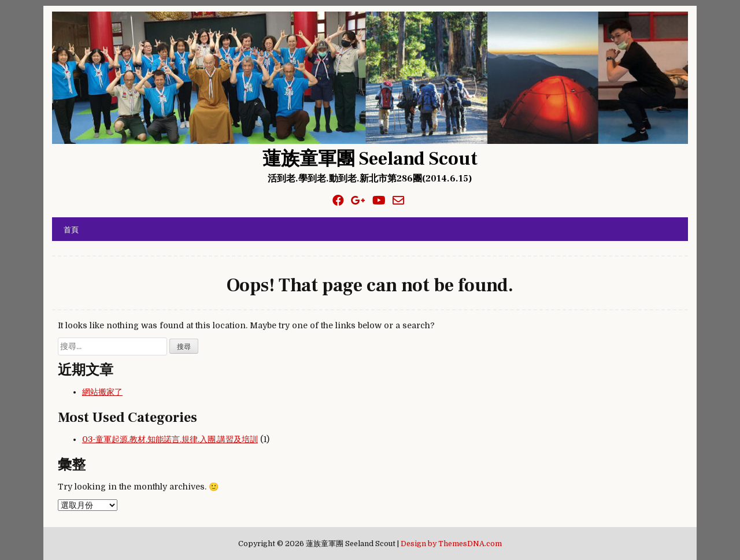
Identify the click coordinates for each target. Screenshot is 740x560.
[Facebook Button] (338, 201)
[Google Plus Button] (358, 201)
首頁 (71, 229)
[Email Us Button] (398, 201)
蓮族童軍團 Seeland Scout (370, 159)
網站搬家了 (102, 392)
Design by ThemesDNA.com (451, 544)
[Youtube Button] (379, 201)
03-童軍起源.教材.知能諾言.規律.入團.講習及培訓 (170, 439)
